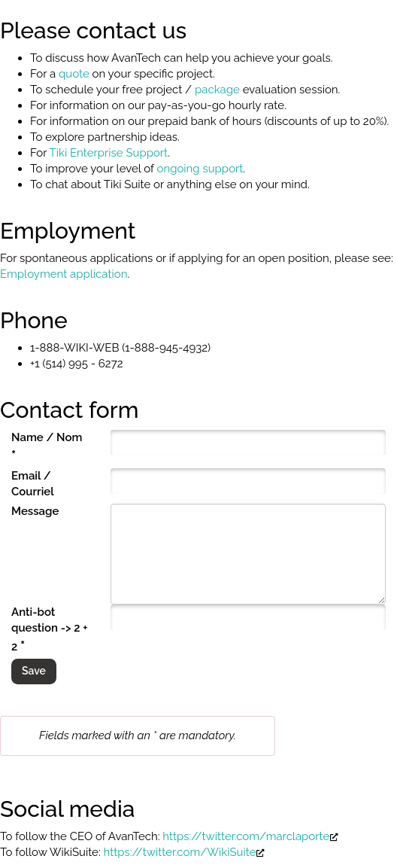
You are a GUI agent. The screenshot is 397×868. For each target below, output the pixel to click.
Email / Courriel (33, 484)
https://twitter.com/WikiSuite (185, 852)
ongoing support (200, 169)
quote (74, 74)
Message (35, 511)
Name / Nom (47, 447)
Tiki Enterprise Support (109, 153)
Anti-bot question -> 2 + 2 (50, 629)
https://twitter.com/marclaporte (250, 836)
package (217, 90)
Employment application (64, 274)
